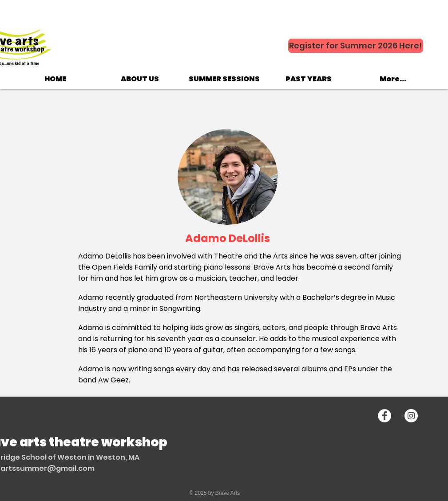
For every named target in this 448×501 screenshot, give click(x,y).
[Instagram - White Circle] (411, 416)
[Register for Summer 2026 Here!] (356, 46)
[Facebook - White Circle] (385, 416)
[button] (140, 79)
